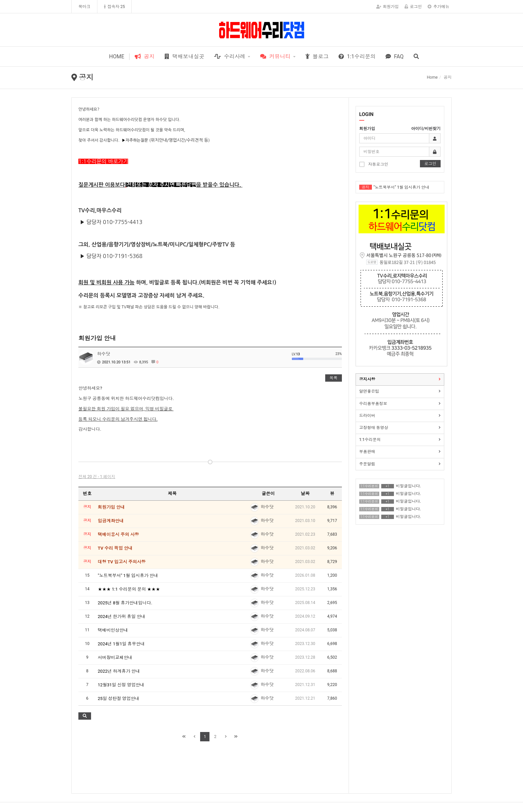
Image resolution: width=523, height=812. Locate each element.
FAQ (395, 56)
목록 (334, 378)
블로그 (317, 56)
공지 (145, 56)
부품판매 (367, 452)
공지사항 (367, 379)
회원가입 (388, 7)
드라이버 (367, 416)
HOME (117, 56)
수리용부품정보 (373, 404)
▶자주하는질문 (135, 140)
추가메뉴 (438, 7)
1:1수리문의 (357, 56)
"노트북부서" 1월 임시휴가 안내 (401, 187)
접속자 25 (114, 7)
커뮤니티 (275, 56)
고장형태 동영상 (374, 428)
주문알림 (367, 464)
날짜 (305, 493)
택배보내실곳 (184, 56)
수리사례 (230, 56)
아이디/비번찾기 (426, 129)
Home (432, 77)
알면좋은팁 (369, 391)
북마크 (84, 7)
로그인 (413, 7)
